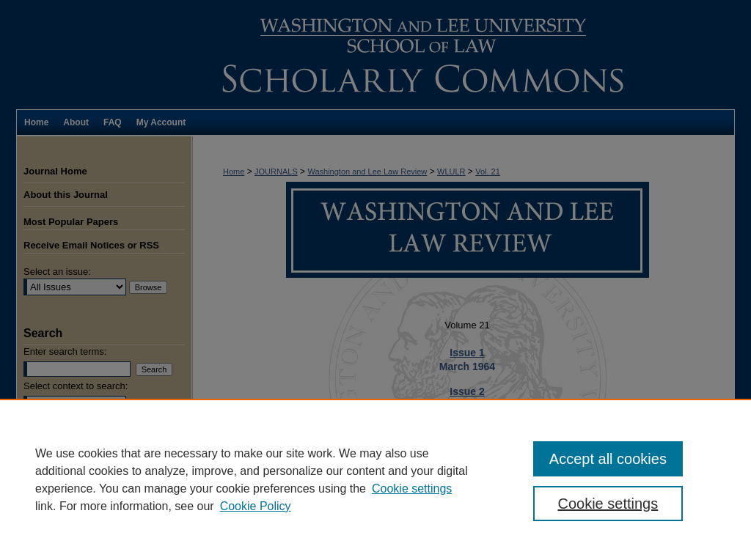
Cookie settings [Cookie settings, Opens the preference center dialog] (608, 504)
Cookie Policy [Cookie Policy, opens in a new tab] (256, 506)
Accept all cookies (608, 459)
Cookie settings (412, 489)
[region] (375, 479)
